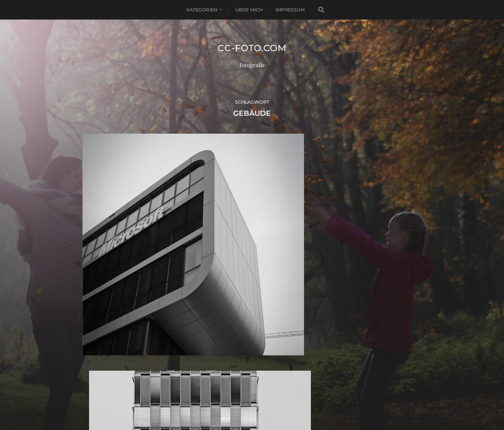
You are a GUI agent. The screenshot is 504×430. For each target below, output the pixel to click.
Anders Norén (267, 401)
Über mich (249, 10)
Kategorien (202, 10)
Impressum (290, 10)
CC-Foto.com (252, 48)
